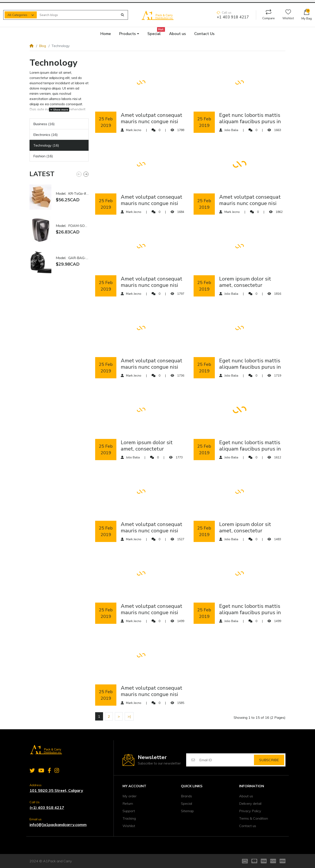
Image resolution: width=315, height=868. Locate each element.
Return (128, 803)
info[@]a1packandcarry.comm (58, 825)
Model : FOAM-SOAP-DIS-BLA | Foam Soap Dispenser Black (72, 226)
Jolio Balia (231, 130)
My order (129, 796)
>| (129, 716)
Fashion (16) (43, 156)
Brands (186, 796)
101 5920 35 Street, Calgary (56, 790)
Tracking (129, 818)
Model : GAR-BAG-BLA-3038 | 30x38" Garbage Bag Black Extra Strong (72, 258)
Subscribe (269, 760)
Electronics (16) (45, 135)
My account (134, 786)
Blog (42, 46)
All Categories (17, 15)
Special (186, 803)
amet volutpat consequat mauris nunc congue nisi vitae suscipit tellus (151, 118)
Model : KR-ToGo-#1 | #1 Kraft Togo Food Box (72, 194)
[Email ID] (226, 760)
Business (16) (44, 124)
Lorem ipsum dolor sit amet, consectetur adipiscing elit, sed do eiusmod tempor (245, 282)
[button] (307, 15)
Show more (59, 110)
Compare (269, 15)
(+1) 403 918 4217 (47, 808)
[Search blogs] (78, 15)
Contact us (248, 826)
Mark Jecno (134, 130)
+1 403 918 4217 (233, 17)
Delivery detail (250, 803)
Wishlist (288, 15)
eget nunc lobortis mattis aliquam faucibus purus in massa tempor (250, 118)
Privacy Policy (250, 811)
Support (129, 811)
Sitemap (187, 811)
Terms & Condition (254, 818)
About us (246, 796)
